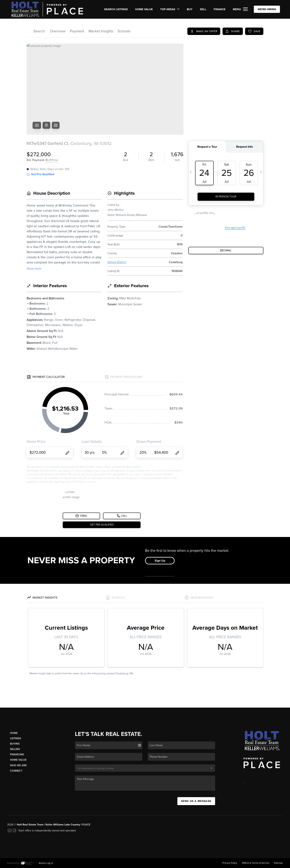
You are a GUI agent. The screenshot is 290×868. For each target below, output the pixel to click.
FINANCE (220, 9)
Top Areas (170, 9)
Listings (15, 738)
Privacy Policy (230, 863)
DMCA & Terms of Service (256, 863)
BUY (190, 9)
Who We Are (18, 765)
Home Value (144, 9)
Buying (15, 744)
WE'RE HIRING (267, 9)
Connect (16, 771)
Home (14, 733)
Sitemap (278, 863)
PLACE (86, 825)
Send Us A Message (196, 801)
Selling (15, 749)
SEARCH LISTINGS (116, 9)
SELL (203, 9)
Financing (17, 754)
